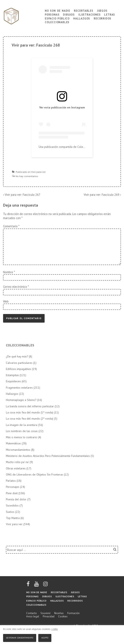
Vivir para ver (38, 172)
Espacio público (57, 18)
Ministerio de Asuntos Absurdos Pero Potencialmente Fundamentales (48, 456)
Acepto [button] (45, 637)
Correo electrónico (15, 287)
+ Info (55, 629)
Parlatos (11, 481)
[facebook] (28, 585)
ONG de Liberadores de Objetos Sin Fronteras (34, 474)
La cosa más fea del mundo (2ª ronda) (30, 419)
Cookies (63, 616)
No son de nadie (57, 10)
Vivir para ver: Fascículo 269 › (102, 195)
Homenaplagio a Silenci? (21, 400)
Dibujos (69, 14)
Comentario (11, 226)
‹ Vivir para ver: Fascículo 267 (22, 195)
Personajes (13, 487)
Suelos (10, 512)
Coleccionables (57, 22)
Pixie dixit (12, 493)
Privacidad (49, 616)
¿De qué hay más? (17, 356)
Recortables (84, 10)
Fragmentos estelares (19, 388)
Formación (73, 613)
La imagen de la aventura (22, 425)
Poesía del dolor (16, 499)
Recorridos (103, 18)
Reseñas (59, 613)
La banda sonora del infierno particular (30, 406)
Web (6, 301)
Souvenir (46, 613)
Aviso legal (33, 616)
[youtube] (37, 585)
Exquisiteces (13, 381)
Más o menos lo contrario (21, 437)
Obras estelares (16, 468)
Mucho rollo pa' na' (17, 462)
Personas (52, 14)
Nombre (8, 272)
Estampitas (12, 375)
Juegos (102, 10)
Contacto (32, 613)
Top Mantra (13, 518)
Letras (110, 14)
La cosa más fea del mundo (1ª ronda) (30, 412)
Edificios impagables (19, 369)
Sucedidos (12, 505)
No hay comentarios (27, 176)
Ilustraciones (89, 14)
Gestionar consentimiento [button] (20, 637)
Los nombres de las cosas (22, 431)
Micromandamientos (18, 450)
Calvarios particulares (19, 363)
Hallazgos (82, 18)
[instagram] (45, 585)
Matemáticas (13, 443)
